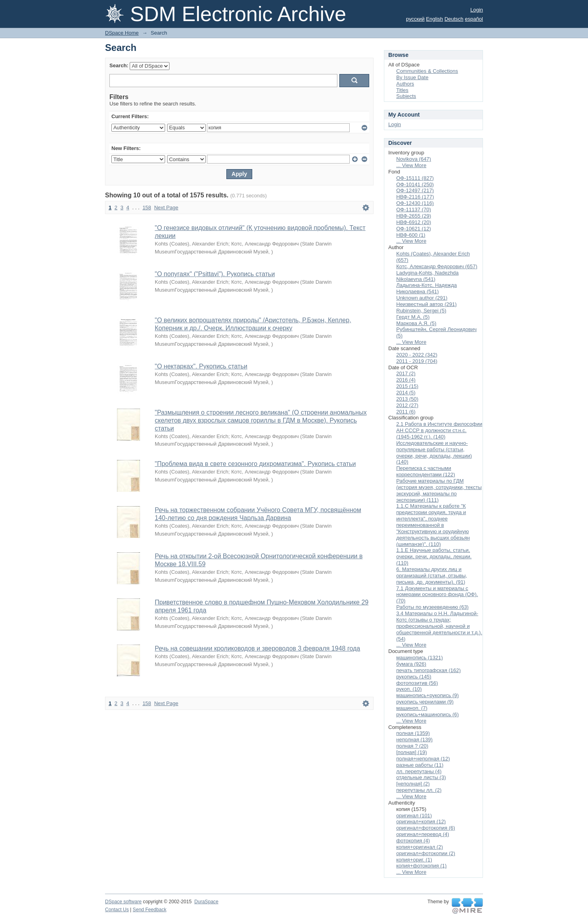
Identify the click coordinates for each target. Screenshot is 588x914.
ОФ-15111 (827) (415, 178)
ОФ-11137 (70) (414, 209)
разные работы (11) (420, 765)
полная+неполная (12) (423, 759)
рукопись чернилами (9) (425, 702)
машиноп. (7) (412, 708)
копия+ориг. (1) (414, 860)
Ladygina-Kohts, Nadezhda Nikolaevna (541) (427, 276)
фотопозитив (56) (417, 683)
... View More (411, 165)
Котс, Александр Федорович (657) (437, 266)
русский (416, 19)
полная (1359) (413, 733)
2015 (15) (407, 386)
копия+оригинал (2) (420, 847)
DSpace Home (122, 33)
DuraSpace (206, 902)
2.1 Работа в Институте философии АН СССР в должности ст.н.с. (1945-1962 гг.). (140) (439, 430)
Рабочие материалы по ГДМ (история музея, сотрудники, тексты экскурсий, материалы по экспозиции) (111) (439, 490)
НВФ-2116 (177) (415, 197)
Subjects (406, 96)
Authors (405, 84)
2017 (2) (406, 373)
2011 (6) (406, 412)
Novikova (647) (414, 159)
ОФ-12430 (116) (415, 203)
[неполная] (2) (413, 784)
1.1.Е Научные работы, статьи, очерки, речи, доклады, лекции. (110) (434, 556)
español (474, 19)
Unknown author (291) (422, 298)
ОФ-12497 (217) (415, 190)
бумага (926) (411, 664)
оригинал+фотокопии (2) (426, 853)
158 (147, 208)
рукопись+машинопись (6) (427, 714)
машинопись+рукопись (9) (427, 695)
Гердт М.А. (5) (413, 317)
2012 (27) (407, 405)
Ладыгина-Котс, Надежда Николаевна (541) (426, 288)
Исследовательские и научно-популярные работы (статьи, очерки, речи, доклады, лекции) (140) (434, 453)
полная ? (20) (412, 746)
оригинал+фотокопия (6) (426, 828)
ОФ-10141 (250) (415, 184)
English (435, 19)
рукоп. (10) (409, 689)
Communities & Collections (427, 71)
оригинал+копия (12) (421, 821)
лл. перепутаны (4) (419, 771)
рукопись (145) (414, 677)
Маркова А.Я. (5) (416, 323)
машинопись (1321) (420, 658)
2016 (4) (406, 380)
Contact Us (117, 910)
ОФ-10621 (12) (414, 229)
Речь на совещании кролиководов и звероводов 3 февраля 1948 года (257, 648)
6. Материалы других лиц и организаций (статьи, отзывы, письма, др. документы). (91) (432, 576)
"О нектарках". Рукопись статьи (201, 366)
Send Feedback (150, 910)
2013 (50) (407, 399)
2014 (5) (406, 393)
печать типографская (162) (428, 670)
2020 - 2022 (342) (417, 355)
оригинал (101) (414, 816)
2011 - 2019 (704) (417, 361)
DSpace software (123, 902)
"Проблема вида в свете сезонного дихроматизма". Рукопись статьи (255, 464)
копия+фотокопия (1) (422, 866)
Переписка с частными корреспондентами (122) (426, 471)
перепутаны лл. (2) (419, 790)
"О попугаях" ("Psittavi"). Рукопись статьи (215, 274)
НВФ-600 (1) (411, 235)
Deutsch (454, 19)
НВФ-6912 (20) (414, 222)
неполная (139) (414, 740)
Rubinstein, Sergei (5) (421, 311)
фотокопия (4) (413, 841)
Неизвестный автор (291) (426, 304)
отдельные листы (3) (421, 777)
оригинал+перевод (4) (423, 834)
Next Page (166, 208)
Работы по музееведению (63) (432, 607)
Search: (119, 65)
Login (477, 10)
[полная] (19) (412, 752)
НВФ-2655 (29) (414, 216)
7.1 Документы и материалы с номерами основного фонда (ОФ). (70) (437, 595)
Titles (402, 90)
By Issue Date (412, 77)
